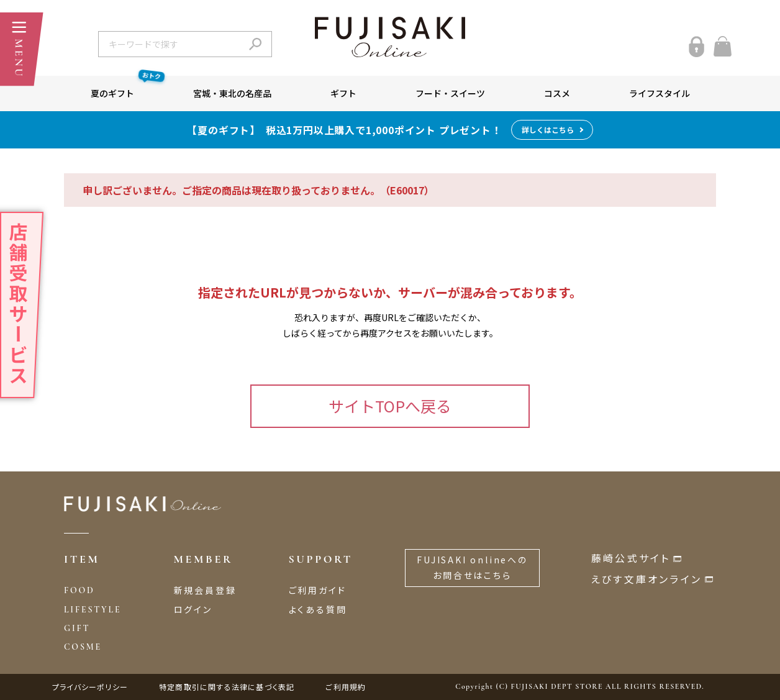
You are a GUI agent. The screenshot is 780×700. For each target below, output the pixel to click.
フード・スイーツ (450, 93)
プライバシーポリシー (90, 687)
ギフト (343, 93)
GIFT (77, 628)
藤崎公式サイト (631, 558)
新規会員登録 (205, 590)
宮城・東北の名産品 (232, 93)
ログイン (193, 609)
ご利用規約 (346, 687)
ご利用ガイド (318, 590)
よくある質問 (318, 609)
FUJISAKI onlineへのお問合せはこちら (472, 567)
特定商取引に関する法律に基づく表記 (227, 687)
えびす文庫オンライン (646, 579)
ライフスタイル (660, 93)
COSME (83, 647)
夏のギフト (127, 88)
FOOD (79, 590)
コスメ (557, 93)
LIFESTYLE (93, 610)
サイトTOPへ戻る (390, 406)
